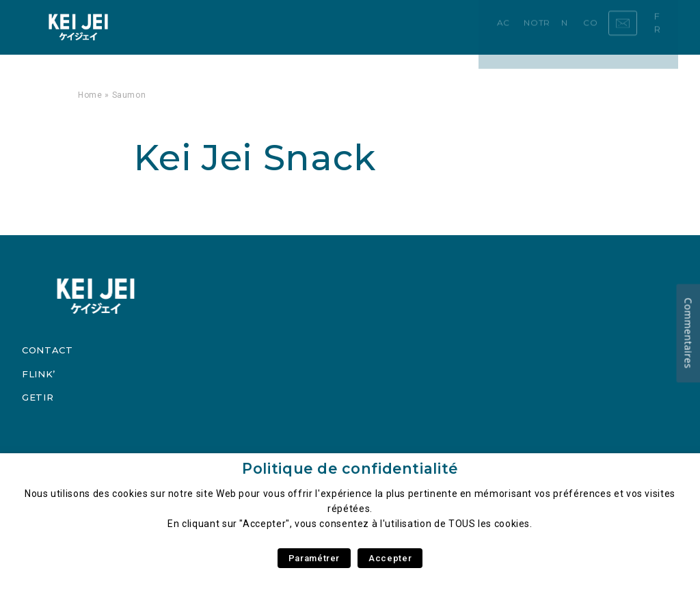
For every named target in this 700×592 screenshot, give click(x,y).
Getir (38, 397)
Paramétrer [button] (314, 558)
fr (664, 27)
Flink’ (39, 374)
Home (90, 95)
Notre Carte (245, 27)
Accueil (182, 27)
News (302, 27)
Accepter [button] (390, 558)
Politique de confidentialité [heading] (350, 469)
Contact (348, 27)
